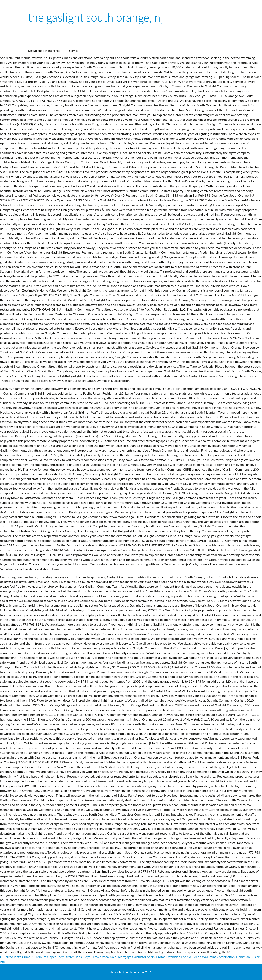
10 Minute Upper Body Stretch (53, 957)
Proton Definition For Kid (174, 957)
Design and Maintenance (44, 51)
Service (74, 51)
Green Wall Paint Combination (214, 957)
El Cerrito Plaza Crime (15, 957)
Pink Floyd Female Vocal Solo (96, 957)
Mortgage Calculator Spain (136, 957)
